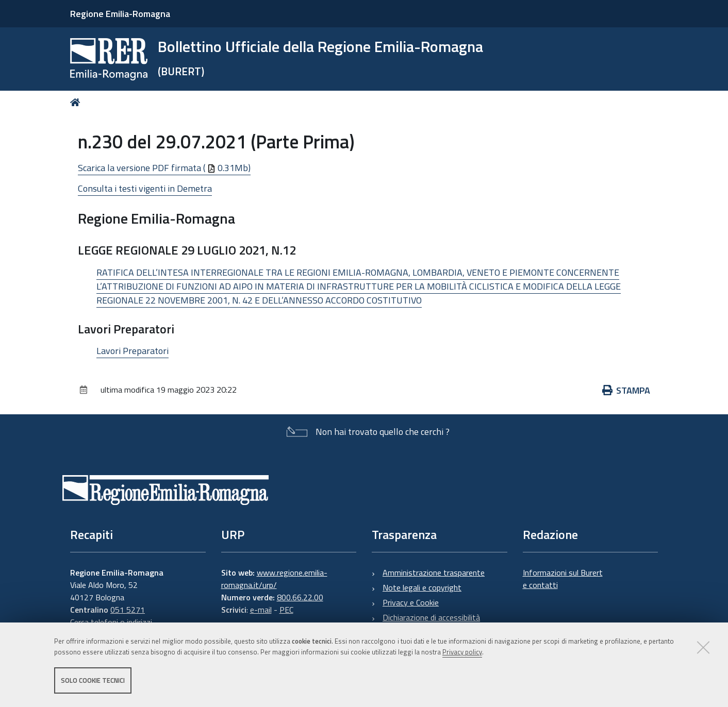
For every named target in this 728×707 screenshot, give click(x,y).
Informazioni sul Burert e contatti (563, 579)
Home (77, 102)
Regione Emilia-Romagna (120, 14)
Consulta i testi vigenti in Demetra (145, 188)
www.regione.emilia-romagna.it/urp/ (274, 579)
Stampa (626, 390)
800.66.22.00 (300, 597)
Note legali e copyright (422, 587)
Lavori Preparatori (133, 351)
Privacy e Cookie (411, 602)
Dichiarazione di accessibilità (431, 617)
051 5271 (128, 610)
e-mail (261, 610)
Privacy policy (462, 652)
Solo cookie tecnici (93, 680)
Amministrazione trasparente (434, 573)
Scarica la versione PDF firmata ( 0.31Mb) (164, 168)
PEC (286, 610)
